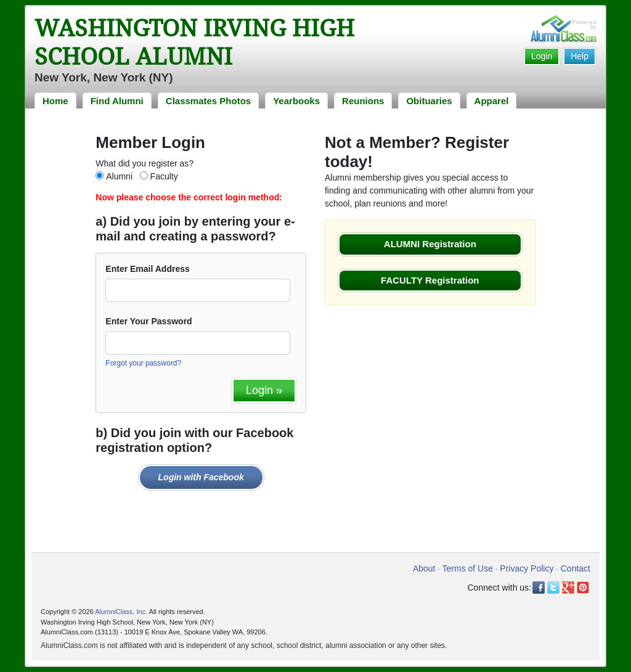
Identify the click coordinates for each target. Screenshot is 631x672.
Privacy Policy (527, 568)
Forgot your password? (143, 363)
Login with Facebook (201, 477)
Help (580, 56)
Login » (264, 390)
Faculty (164, 176)
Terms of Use (468, 568)
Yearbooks (296, 101)
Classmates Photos (208, 101)
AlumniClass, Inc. (121, 612)
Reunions (363, 101)
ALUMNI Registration (430, 244)
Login (542, 56)
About (424, 568)
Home (55, 101)
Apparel (492, 101)
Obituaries (429, 101)
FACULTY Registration (430, 280)
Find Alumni (117, 101)
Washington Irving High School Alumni (194, 43)
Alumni (119, 176)
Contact (576, 568)
